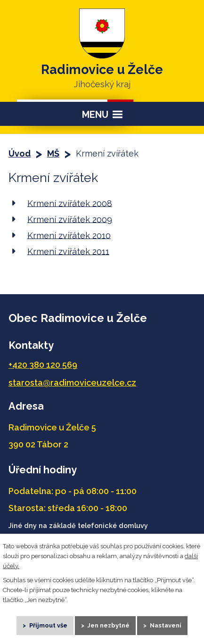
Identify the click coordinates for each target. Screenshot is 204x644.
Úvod (20, 153)
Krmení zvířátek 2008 (70, 203)
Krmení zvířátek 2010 (69, 235)
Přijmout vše (48, 625)
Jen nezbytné (108, 625)
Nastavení (166, 625)
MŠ (53, 153)
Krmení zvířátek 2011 (68, 251)
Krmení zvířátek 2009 (70, 219)
